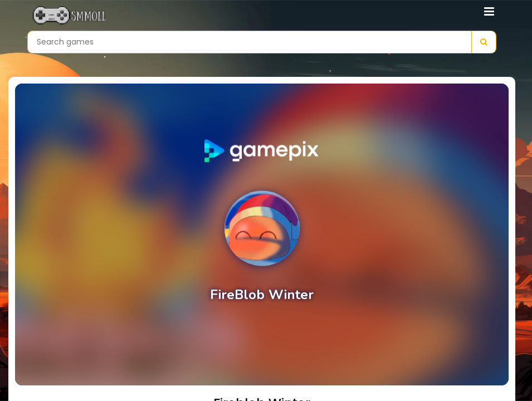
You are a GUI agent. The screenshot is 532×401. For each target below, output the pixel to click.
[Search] (484, 42)
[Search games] (250, 42)
